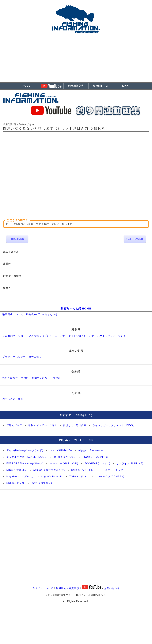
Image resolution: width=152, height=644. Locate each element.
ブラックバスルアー (14, 357)
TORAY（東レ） (79, 477)
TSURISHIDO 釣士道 (95, 457)
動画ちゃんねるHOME (76, 309)
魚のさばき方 (10, 378)
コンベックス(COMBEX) (110, 477)
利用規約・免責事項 (68, 588)
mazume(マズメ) (42, 483)
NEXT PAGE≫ (135, 239)
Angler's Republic (52, 477)
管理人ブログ (14, 425)
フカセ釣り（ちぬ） (14, 336)
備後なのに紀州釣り (75, 425)
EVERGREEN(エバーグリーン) (25, 463)
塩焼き (57, 378)
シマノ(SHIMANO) (61, 450)
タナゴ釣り (35, 357)
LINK (126, 86)
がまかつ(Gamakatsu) (91, 450)
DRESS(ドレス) (16, 483)
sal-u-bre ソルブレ (65, 457)
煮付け (25, 378)
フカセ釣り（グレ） (41, 336)
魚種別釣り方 (101, 86)
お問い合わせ (112, 588)
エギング (60, 336)
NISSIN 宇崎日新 (17, 470)
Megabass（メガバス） (21, 477)
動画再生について (13, 314)
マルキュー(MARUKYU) (64, 463)
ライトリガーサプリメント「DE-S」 (114, 425)
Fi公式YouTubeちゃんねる (42, 314)
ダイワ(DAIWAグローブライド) (25, 450)
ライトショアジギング (81, 336)
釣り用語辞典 (76, 86)
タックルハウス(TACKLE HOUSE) (27, 457)
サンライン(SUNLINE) (130, 463)
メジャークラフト (115, 470)
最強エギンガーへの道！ (43, 425)
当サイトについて (43, 588)
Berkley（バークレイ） (85, 470)
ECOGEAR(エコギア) (97, 463)
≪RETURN (17, 239)
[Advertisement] (76, 61)
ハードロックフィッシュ (112, 336)
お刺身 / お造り (41, 378)
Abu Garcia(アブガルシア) (49, 470)
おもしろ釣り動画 (13, 399)
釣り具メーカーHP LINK (76, 440)
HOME (27, 86)
